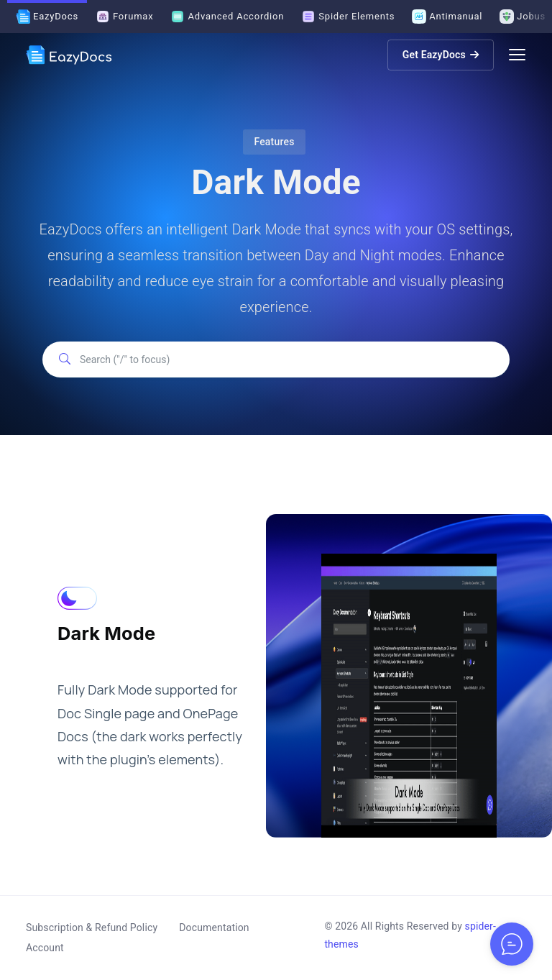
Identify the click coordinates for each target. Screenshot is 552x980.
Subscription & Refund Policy (92, 928)
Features (274, 142)
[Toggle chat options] (512, 944)
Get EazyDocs (441, 55)
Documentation (214, 928)
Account (45, 948)
